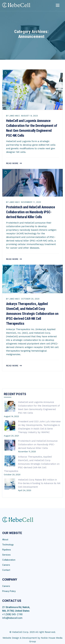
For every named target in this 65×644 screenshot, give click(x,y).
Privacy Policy (9, 591)
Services (6, 555)
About (5, 540)
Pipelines (7, 550)
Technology (8, 545)
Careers (6, 565)
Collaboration (9, 560)
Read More (12, 163)
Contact (6, 570)
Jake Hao (14, 116)
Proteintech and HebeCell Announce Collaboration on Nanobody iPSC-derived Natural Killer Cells (31, 212)
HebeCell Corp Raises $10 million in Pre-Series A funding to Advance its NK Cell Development (39, 483)
